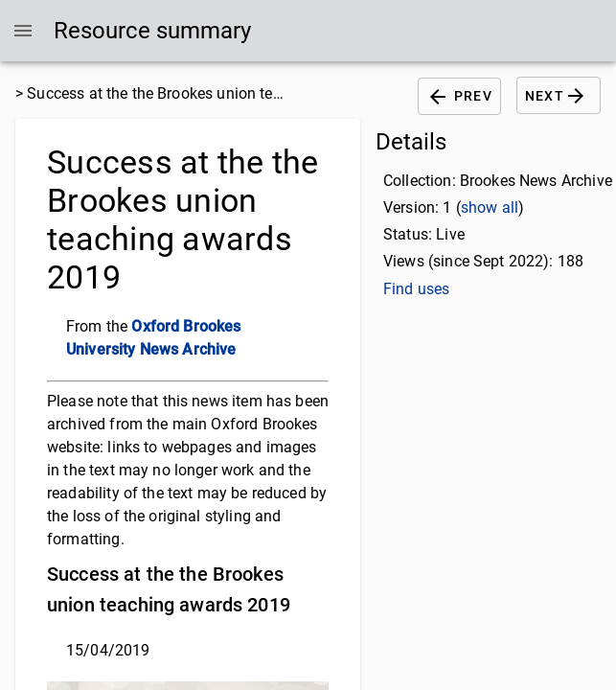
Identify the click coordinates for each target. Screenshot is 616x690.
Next (559, 95)
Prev (459, 96)
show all (490, 207)
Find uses (416, 289)
